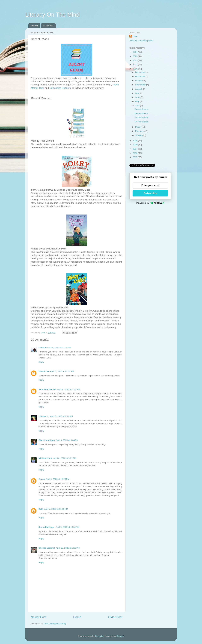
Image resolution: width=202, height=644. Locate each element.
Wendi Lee (44, 371)
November (140, 76)
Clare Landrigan (47, 440)
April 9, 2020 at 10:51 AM (67, 527)
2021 (135, 64)
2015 (135, 157)
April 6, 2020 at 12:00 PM (62, 371)
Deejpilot (99, 636)
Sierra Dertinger (47, 527)
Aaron (42, 479)
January (139, 135)
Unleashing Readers (60, 88)
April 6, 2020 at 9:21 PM (65, 458)
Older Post (115, 617)
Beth (41, 509)
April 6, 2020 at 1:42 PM (69, 389)
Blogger (120, 636)
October (139, 81)
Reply (41, 362)
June (138, 97)
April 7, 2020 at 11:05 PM (56, 509)
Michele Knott (46, 458)
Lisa (135, 36)
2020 (135, 69)
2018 (135, 145)
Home (35, 26)
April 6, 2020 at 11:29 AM (59, 347)
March (138, 127)
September (141, 85)
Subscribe (150, 193)
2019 (135, 141)
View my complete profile (141, 41)
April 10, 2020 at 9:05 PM (68, 548)
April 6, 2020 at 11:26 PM (57, 479)
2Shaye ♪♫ (44, 416)
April (138, 106)
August (139, 89)
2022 (135, 60)
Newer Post (39, 617)
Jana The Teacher (47, 389)
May (138, 101)
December (140, 72)
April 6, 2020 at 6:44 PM (67, 440)
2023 (135, 56)
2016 (135, 153)
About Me (48, 26)
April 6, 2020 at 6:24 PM (61, 416)
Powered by (150, 203)
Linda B (42, 347)
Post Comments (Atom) (55, 624)
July (137, 93)
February (140, 131)
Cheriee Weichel (47, 548)
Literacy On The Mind (52, 15)
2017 (135, 149)
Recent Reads (142, 109)
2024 (135, 52)
